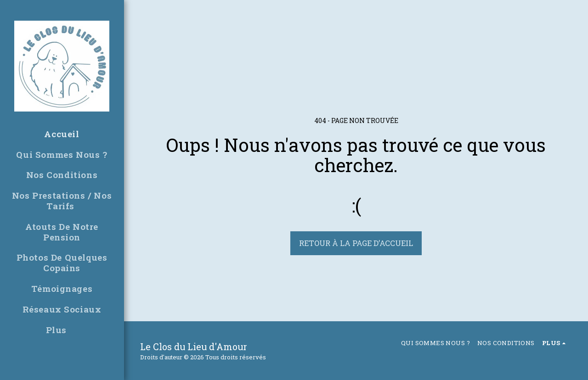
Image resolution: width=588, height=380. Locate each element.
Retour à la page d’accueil (356, 243)
